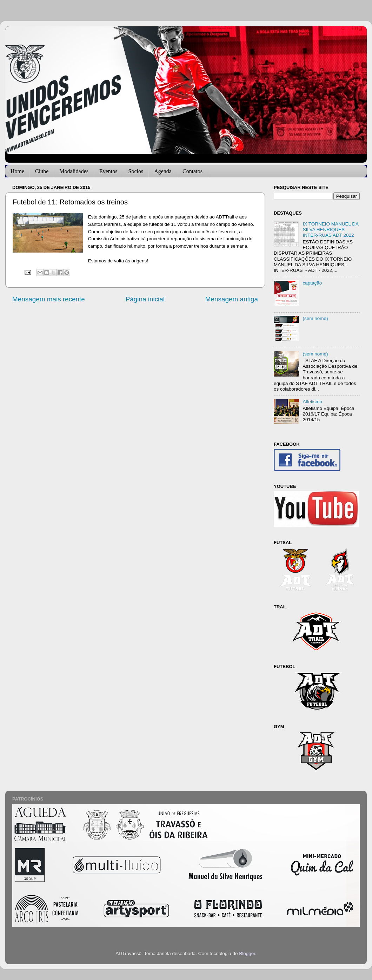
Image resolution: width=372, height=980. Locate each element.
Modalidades (74, 171)
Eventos (108, 171)
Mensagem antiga (232, 299)
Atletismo (312, 402)
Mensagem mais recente (49, 299)
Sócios (136, 171)
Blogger (247, 953)
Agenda (163, 171)
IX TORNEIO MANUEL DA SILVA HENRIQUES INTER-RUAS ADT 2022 (330, 230)
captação (312, 283)
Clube (42, 171)
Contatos (192, 171)
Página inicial (145, 299)
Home (17, 171)
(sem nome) (315, 318)
